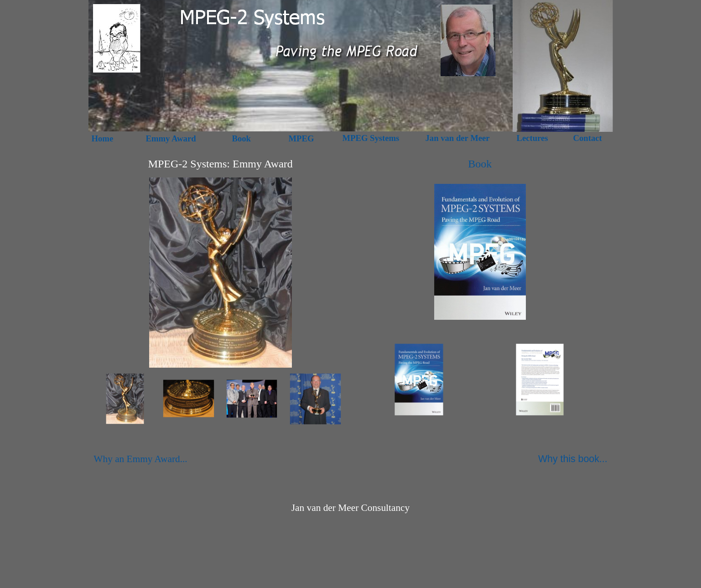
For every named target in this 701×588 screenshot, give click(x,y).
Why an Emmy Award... (140, 459)
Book (480, 164)
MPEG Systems (371, 138)
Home (103, 138)
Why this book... (573, 459)
